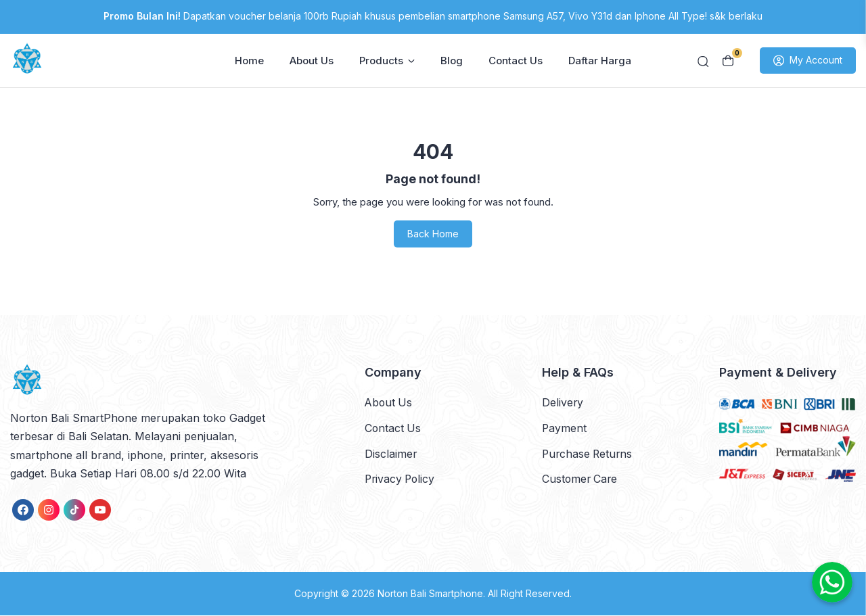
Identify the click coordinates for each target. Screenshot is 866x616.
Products (387, 61)
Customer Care (581, 479)
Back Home (433, 235)
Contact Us (516, 61)
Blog (452, 61)
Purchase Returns (589, 454)
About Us (312, 61)
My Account (808, 62)
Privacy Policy (401, 479)
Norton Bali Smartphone (430, 595)
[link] (23, 511)
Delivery (563, 403)
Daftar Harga (600, 61)
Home (249, 61)
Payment (565, 428)
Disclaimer (391, 454)
